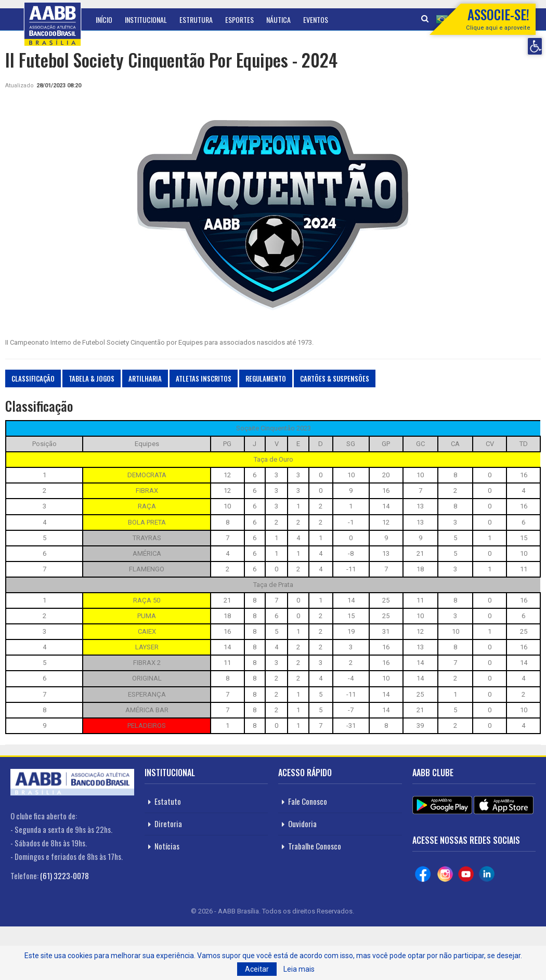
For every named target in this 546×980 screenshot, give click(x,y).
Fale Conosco (308, 801)
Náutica (278, 19)
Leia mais (299, 969)
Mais (347, 19)
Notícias (167, 846)
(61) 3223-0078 (64, 876)
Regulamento (266, 378)
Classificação (33, 378)
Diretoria (168, 824)
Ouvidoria (302, 824)
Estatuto (168, 801)
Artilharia (145, 378)
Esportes (239, 19)
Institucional (146, 19)
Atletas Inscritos (204, 378)
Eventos (316, 19)
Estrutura (196, 19)
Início (104, 19)
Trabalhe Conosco (315, 846)
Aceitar (257, 969)
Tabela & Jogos (92, 378)
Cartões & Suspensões (335, 378)
